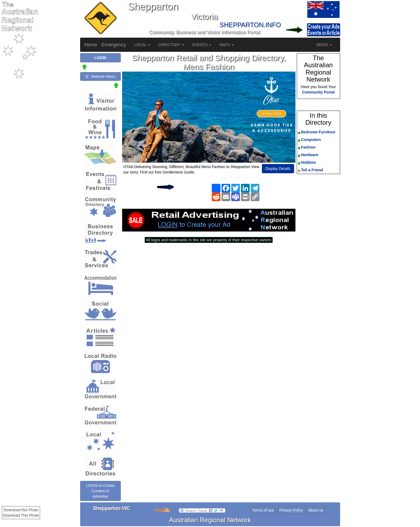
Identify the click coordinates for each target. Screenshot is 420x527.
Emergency (114, 45)
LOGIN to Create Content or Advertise (100, 491)
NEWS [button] (324, 45)
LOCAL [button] (142, 45)
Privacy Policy (291, 510)
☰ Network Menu (100, 76)
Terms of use (263, 510)
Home (91, 45)
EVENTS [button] (202, 45)
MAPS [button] (227, 45)
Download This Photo (21, 515)
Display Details (278, 169)
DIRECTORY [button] (171, 45)
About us (316, 510)
